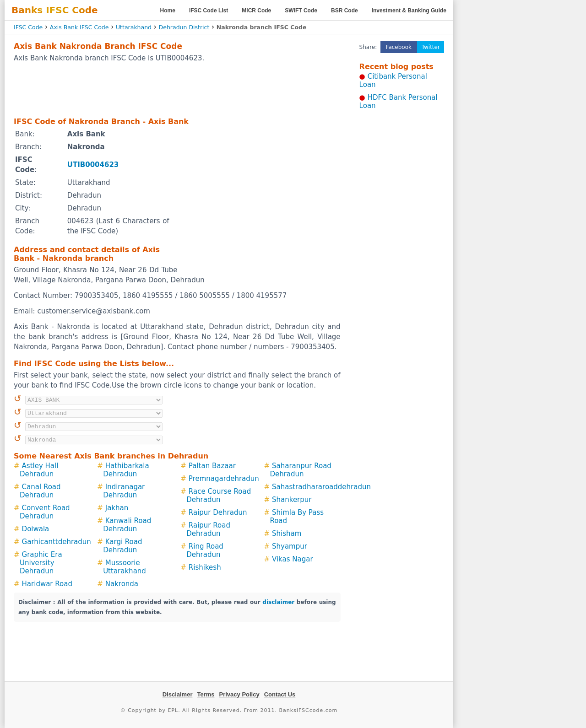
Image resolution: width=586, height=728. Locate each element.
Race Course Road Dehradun (219, 496)
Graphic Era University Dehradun (41, 563)
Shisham (287, 534)
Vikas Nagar (293, 559)
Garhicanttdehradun (57, 542)
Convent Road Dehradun (45, 512)
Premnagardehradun (224, 479)
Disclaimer (178, 694)
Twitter (431, 47)
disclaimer (278, 602)
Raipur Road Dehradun (208, 529)
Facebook (399, 47)
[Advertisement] (177, 89)
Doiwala (36, 529)
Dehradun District (184, 27)
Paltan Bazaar (212, 466)
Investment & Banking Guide (409, 11)
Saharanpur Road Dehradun (300, 470)
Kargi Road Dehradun (122, 546)
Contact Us (280, 694)
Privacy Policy (239, 694)
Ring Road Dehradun (205, 550)
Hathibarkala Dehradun (126, 470)
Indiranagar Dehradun (124, 491)
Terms (206, 694)
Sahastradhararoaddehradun (321, 487)
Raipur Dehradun (218, 512)
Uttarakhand (134, 27)
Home (168, 11)
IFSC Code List (209, 11)
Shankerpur (292, 500)
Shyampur (290, 546)
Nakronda (122, 584)
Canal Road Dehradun (40, 491)
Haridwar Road (47, 584)
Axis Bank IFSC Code (79, 27)
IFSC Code (28, 27)
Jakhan (117, 508)
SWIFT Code (301, 11)
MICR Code (256, 11)
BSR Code (345, 11)
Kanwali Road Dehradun (127, 525)
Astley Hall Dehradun (39, 470)
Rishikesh (205, 567)
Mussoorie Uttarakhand (125, 567)
